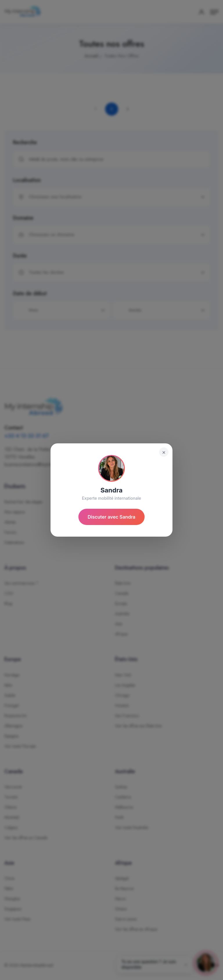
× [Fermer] (164, 452)
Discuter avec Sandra (112, 517)
